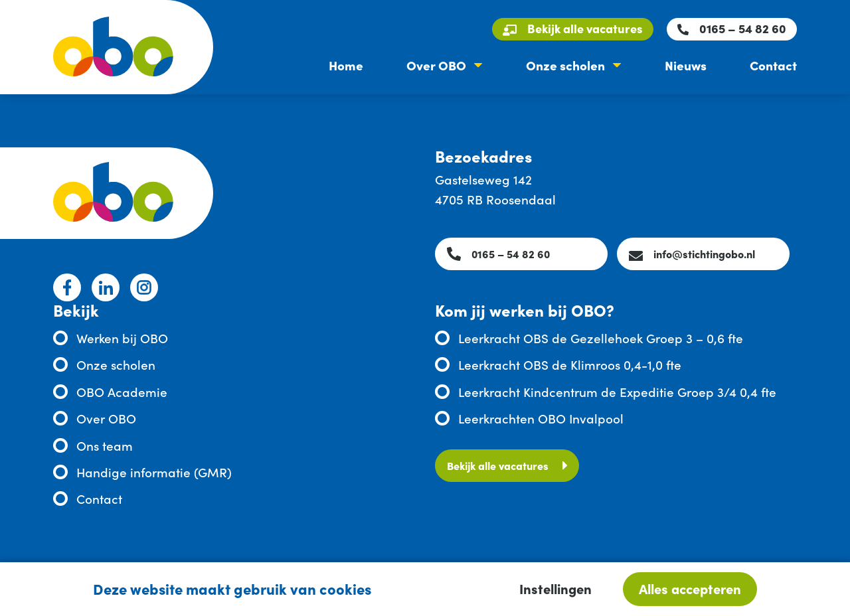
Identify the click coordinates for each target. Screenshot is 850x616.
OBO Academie (122, 391)
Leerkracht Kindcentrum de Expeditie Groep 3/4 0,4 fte (617, 391)
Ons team (105, 445)
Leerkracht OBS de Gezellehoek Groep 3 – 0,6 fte (601, 338)
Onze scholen (565, 65)
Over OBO (436, 65)
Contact (773, 65)
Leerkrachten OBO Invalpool (541, 418)
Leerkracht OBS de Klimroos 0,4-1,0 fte (570, 364)
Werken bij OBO (122, 338)
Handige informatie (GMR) (154, 472)
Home (346, 65)
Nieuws (686, 65)
